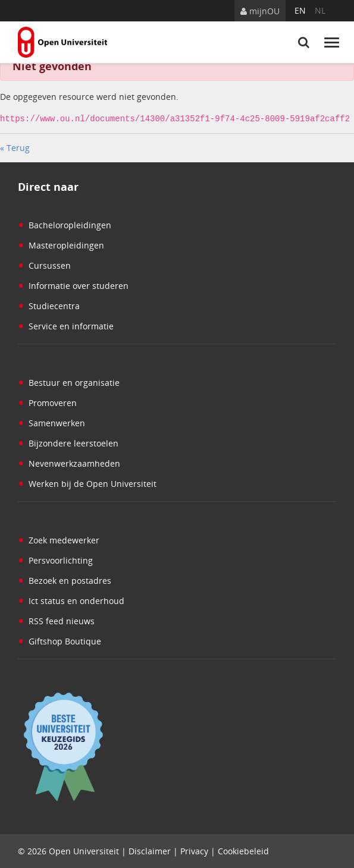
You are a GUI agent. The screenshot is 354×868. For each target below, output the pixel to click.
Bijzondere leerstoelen (68, 443)
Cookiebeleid (243, 850)
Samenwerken (51, 422)
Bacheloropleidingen (65, 224)
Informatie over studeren (73, 285)
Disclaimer (150, 850)
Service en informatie (66, 325)
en (300, 10)
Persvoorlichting (55, 560)
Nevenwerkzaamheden (69, 463)
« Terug (15, 147)
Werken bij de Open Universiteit (87, 483)
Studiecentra (49, 305)
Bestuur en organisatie (69, 382)
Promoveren (47, 402)
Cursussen (44, 265)
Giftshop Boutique (59, 641)
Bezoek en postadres (65, 580)
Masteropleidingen (61, 245)
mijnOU (260, 11)
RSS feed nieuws (56, 620)
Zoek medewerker (59, 540)
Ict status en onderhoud (71, 600)
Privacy (194, 850)
